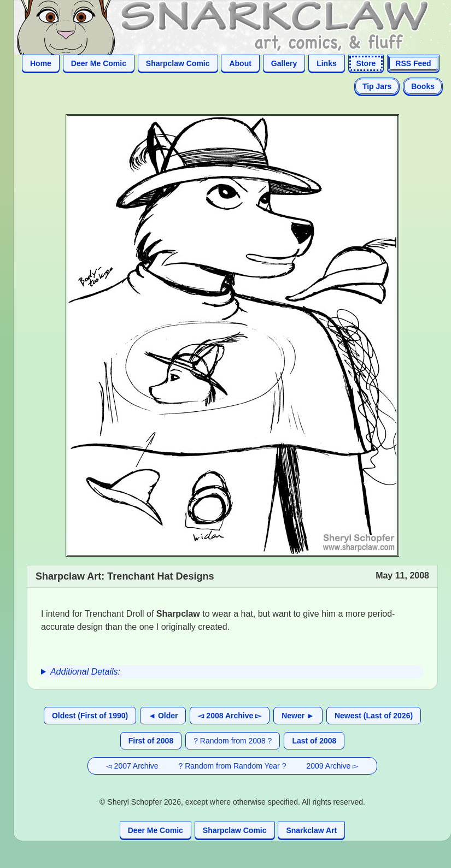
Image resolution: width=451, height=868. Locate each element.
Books (423, 86)
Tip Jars (377, 86)
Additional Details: (85, 672)
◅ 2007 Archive (132, 766)
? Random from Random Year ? (233, 766)
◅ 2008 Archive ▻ (230, 716)
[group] (232, 672)
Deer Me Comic (99, 63)
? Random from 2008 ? (233, 741)
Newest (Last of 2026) (374, 716)
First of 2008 (151, 741)
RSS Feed (413, 63)
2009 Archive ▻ (332, 766)
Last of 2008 (314, 741)
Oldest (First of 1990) (90, 716)
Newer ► (298, 716)
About (240, 63)
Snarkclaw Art (311, 830)
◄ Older (163, 716)
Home (41, 63)
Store (366, 63)
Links (327, 63)
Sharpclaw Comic (178, 63)
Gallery (284, 63)
